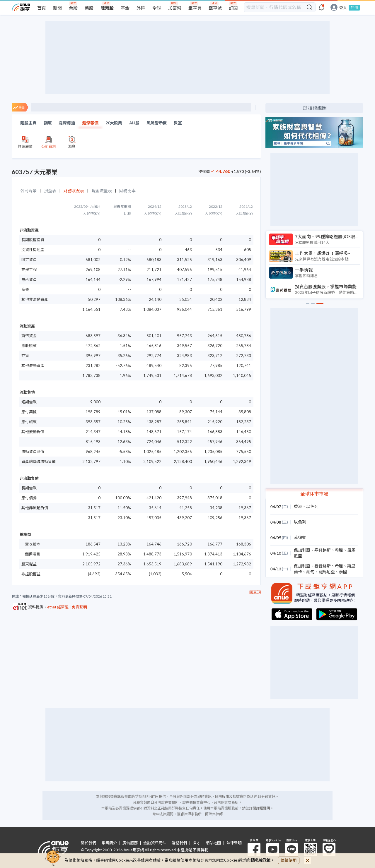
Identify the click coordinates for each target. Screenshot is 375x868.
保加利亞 (302, 550)
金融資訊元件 (155, 843)
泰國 (343, 572)
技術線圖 (317, 108)
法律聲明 (234, 843)
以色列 (312, 506)
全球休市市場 (314, 494)
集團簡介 (109, 843)
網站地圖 (213, 843)
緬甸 (310, 572)
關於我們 (88, 843)
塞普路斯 (323, 550)
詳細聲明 (263, 808)
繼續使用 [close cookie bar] (289, 860)
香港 (298, 506)
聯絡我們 (179, 843)
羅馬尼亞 (327, 572)
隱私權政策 (261, 860)
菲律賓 (300, 537)
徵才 (196, 843)
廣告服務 (130, 843)
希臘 (339, 550)
